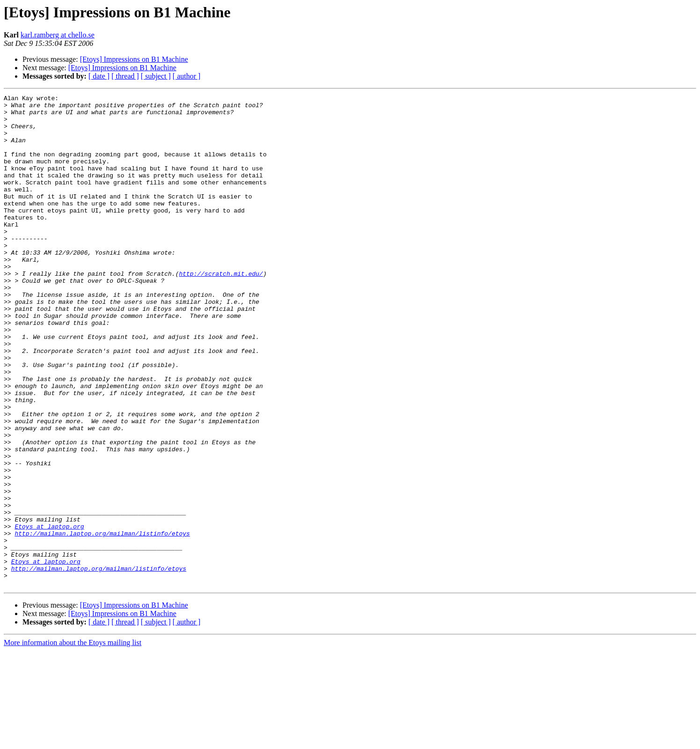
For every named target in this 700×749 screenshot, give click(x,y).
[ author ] (187, 76)
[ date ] (99, 76)
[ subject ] (156, 76)
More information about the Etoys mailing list (73, 741)
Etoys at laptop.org (49, 613)
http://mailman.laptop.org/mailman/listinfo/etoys (102, 622)
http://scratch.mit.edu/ (221, 310)
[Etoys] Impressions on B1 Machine (134, 59)
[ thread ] (125, 76)
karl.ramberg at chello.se (58, 35)
